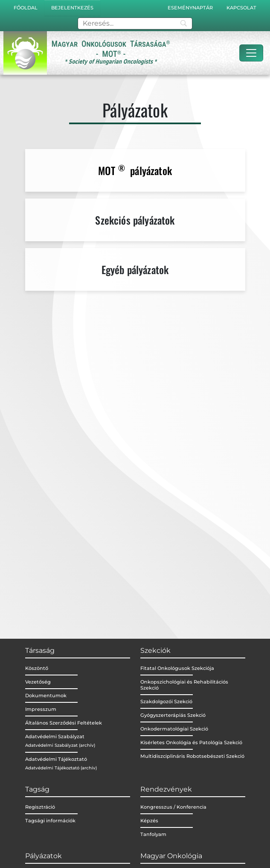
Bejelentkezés (72, 8)
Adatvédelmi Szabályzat (55, 736)
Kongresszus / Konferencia (173, 807)
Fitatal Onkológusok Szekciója (177, 668)
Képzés (149, 821)
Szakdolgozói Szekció (166, 701)
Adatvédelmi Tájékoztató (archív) (61, 768)
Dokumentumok (46, 696)
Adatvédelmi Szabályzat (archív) (60, 745)
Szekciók (155, 650)
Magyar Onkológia (171, 856)
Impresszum (41, 709)
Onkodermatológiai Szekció (174, 729)
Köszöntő (37, 668)
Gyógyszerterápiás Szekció (173, 715)
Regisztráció (40, 807)
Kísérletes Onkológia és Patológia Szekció (191, 742)
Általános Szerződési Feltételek (64, 723)
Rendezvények (166, 789)
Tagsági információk (50, 821)
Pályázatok (44, 856)
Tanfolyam (153, 834)
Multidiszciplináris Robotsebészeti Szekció (192, 756)
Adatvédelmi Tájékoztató (56, 759)
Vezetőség (38, 682)
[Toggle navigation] (251, 53)
